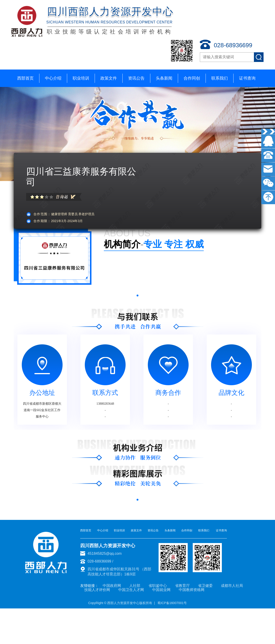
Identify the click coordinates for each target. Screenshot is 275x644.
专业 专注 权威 (154, 244)
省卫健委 (205, 586)
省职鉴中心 (158, 586)
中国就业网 (161, 590)
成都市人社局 (232, 586)
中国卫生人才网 (131, 590)
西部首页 (25, 78)
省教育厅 (182, 586)
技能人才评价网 (97, 590)
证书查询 (247, 78)
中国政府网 (112, 586)
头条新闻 (164, 78)
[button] (137, 296)
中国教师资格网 (192, 590)
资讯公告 (136, 78)
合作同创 (192, 78)
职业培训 (81, 78)
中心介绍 (53, 78)
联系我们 (220, 78)
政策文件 (109, 78)
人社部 (135, 586)
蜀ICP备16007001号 (172, 603)
